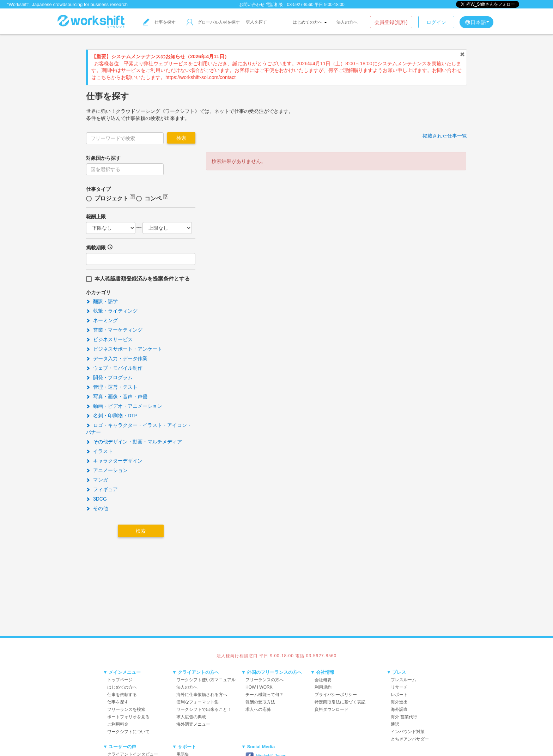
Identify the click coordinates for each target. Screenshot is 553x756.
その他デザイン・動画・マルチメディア (134, 442)
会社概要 (323, 680)
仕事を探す (159, 22)
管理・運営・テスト (112, 387)
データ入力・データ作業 (117, 358)
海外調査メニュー (193, 724)
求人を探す (256, 22)
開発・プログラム (109, 377)
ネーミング (102, 320)
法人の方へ (347, 22)
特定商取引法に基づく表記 (340, 702)
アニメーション (107, 470)
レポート (399, 695)
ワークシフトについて (128, 732)
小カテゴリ (98, 292)
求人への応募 (258, 709)
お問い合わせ (252, 5)
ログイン (436, 22)
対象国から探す (103, 158)
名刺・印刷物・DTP (112, 416)
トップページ (120, 680)
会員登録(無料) (391, 22)
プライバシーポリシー (336, 695)
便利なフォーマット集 (197, 702)
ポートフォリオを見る (128, 717)
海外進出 (399, 702)
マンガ (97, 480)
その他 (97, 508)
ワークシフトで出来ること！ (204, 709)
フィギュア (102, 489)
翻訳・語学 (102, 301)
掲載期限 (96, 248)
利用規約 (323, 687)
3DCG (96, 499)
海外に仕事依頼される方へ (202, 695)
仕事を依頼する (122, 695)
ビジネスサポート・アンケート (124, 349)
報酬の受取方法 (260, 702)
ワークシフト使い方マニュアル (206, 680)
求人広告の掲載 (191, 717)
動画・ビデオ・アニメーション (124, 406)
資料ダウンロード (332, 709)
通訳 (395, 724)
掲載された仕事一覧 (445, 136)
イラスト (99, 451)
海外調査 (399, 709)
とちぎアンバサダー (410, 739)
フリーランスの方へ (265, 680)
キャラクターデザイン (114, 461)
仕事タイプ (98, 189)
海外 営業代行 (404, 717)
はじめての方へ (310, 22)
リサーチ (399, 687)
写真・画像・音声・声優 (117, 397)
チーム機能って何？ (265, 695)
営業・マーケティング (114, 330)
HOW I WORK (259, 687)
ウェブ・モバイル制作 (114, 368)
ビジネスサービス (109, 339)
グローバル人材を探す (213, 22)
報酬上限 (96, 217)
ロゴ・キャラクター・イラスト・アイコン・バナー (139, 429)
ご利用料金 (118, 724)
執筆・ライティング (112, 311)
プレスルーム (403, 680)
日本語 (477, 22)
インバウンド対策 (408, 732)
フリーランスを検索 (126, 709)
